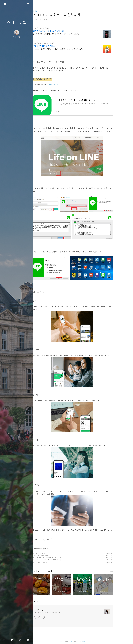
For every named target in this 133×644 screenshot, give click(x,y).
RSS (21, 640)
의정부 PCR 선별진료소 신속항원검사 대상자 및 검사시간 (56, 558)
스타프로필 (16, 23)
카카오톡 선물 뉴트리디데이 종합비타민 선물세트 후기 (56, 560)
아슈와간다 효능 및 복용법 (48, 562)
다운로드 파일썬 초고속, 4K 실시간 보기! (59, 31)
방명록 (12, 640)
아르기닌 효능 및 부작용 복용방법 (50, 555)
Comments (46, 602)
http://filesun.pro (49, 28)
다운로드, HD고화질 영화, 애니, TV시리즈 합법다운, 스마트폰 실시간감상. (68, 49)
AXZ (81, 641)
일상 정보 (44, 11)
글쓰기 (4, 640)
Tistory (93, 641)
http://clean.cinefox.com (51, 43)
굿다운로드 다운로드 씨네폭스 (55, 46)
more (121, 572)
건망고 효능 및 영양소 (47, 553)
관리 (29, 640)
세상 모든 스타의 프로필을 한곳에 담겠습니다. (58, 613)
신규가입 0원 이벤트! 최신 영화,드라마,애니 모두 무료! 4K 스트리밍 (66, 34)
